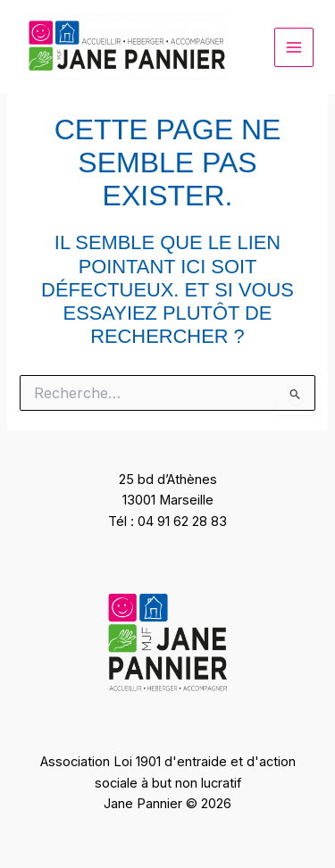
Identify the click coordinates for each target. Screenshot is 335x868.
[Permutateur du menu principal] (294, 47)
